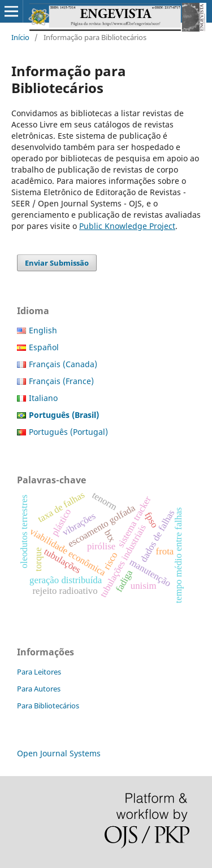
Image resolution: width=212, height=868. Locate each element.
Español (44, 347)
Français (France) (61, 381)
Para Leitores (39, 672)
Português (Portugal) (68, 432)
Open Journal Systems (59, 753)
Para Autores (39, 689)
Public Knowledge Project (127, 226)
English (43, 330)
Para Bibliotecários (48, 706)
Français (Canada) (63, 364)
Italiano (43, 398)
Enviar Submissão (57, 263)
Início (20, 37)
